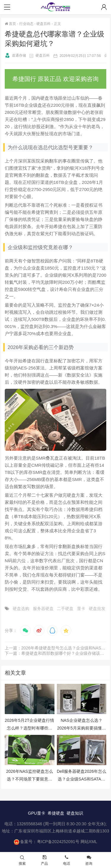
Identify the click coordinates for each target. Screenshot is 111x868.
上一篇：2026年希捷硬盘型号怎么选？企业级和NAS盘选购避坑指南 (56, 648)
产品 (44, 861)
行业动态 (26, 24)
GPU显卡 (36, 813)
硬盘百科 (44, 24)
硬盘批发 (97, 609)
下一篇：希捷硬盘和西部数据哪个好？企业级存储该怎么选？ (56, 653)
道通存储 (15, 55)
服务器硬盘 (43, 609)
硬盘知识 (75, 813)
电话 (67, 861)
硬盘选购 (21, 609)
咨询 (89, 861)
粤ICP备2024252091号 (58, 842)
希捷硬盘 (56, 813)
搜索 (22, 861)
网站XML (89, 842)
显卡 (81, 609)
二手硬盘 (65, 609)
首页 (10, 24)
